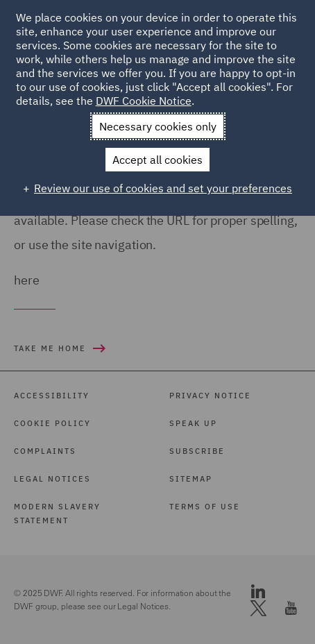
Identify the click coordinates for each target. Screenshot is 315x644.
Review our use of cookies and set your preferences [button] (163, 188)
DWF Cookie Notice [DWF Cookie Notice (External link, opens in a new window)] (144, 101)
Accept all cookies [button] (157, 160)
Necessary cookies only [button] (158, 126)
